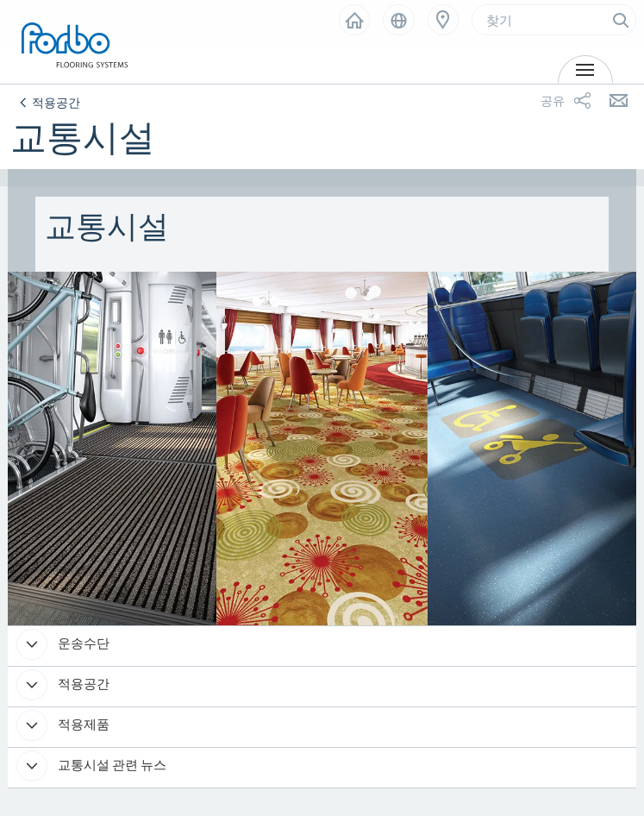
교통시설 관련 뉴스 (111, 765)
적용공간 (82, 684)
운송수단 (82, 643)
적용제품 (82, 724)
